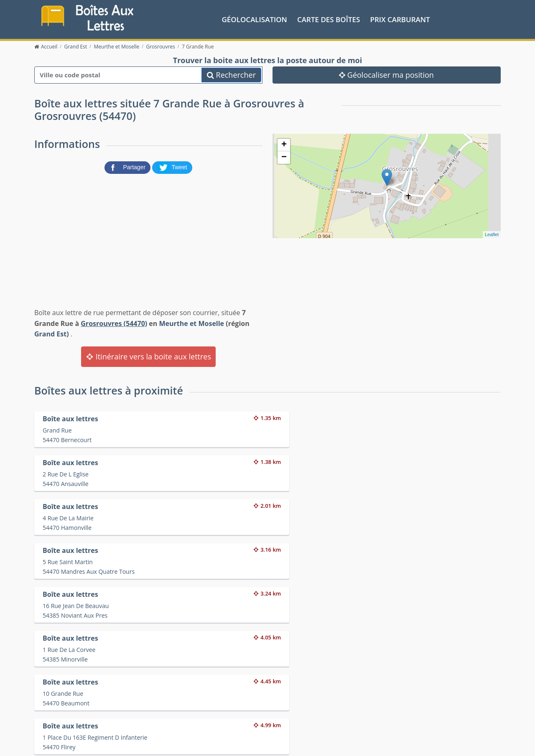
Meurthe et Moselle (191, 322)
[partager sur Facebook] (128, 165)
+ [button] (284, 143)
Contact (135, 743)
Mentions (159, 743)
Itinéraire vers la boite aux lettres (148, 355)
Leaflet (492, 233)
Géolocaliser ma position (386, 73)
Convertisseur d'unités (410, 704)
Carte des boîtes (329, 18)
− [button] (284, 156)
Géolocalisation (255, 18)
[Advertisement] (148, 238)
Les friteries (278, 714)
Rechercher (231, 73)
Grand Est (50, 333)
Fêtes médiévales (403, 714)
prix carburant (400, 18)
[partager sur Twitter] (172, 165)
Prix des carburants (289, 704)
